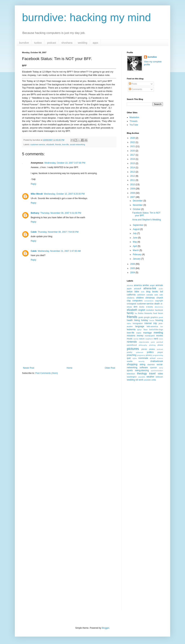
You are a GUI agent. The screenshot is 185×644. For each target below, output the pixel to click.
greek (161, 317)
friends (58, 144)
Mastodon (134, 117)
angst (152, 285)
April (135, 246)
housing (159, 320)
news (161, 339)
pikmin (144, 349)
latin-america (152, 326)
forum (160, 313)
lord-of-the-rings (156, 329)
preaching (132, 355)
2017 (133, 155)
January (137, 259)
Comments (135, 89)
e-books (149, 307)
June (135, 238)
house (152, 320)
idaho (129, 323)
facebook (159, 310)
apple (129, 289)
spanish (153, 368)
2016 (133, 159)
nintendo (132, 342)
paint (153, 342)
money (140, 336)
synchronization (157, 371)
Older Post (110, 368)
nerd (156, 339)
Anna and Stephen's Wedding (147, 220)
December (138, 201)
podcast (52, 43)
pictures (133, 349)
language (140, 326)
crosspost (131, 304)
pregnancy (141, 355)
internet (148, 323)
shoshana (67, 43)
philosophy (143, 345)
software (144, 368)
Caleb (34, 232)
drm (136, 307)
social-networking (77, 144)
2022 (133, 142)
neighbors (149, 339)
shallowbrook (157, 361)
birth (143, 292)
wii (137, 380)
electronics (159, 307)
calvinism (141, 295)
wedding (83, 43)
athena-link (150, 288)
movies (160, 336)
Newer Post (29, 368)
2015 (133, 163)
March (136, 250)
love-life (65, 144)
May (135, 242)
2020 (133, 151)
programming (158, 355)
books (155, 292)
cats (161, 295)
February (137, 254)
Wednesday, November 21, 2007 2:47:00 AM (59, 251)
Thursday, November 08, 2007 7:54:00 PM (58, 232)
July (135, 233)
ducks (142, 307)
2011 (133, 180)
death (157, 304)
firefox (141, 313)
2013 (133, 172)
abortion (130, 285)
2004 (133, 272)
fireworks (148, 313)
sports (130, 370)
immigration (138, 323)
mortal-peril (150, 336)
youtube (147, 380)
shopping (132, 364)
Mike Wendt (37, 194)
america (138, 285)
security (142, 361)
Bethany (35, 213)
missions (131, 336)
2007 (133, 197)
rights (135, 358)
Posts (133, 84)
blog (148, 292)
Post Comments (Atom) (47, 373)
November (138, 205)
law (162, 327)
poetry (130, 352)
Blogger (105, 628)
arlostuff (137, 289)
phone (160, 345)
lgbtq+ (139, 330)
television (131, 374)
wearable (142, 377)
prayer (160, 352)
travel (152, 373)
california (131, 295)
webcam (159, 377)
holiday (145, 320)
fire (136, 313)
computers (137, 301)
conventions (149, 301)
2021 (133, 146)
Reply (34, 184)
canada (150, 295)
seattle (130, 361)
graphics (154, 317)
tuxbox (38, 43)
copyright (159, 301)
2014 (133, 168)
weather (150, 377)
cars (156, 295)
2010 (133, 184)
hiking (137, 320)
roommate (143, 358)
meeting (158, 333)
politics (150, 352)
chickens (131, 298)
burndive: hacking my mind (87, 17)
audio (161, 289)
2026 (133, 138)
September (138, 225)
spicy (161, 368)
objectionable (144, 342)
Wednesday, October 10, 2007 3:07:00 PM (65, 163)
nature (142, 339)
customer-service (38, 144)
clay (129, 301)
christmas (150, 298)
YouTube (134, 125)
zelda (154, 380)
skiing (142, 364)
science (160, 358)
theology (142, 373)
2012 (133, 176)
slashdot (151, 364)
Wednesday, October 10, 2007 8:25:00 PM (64, 194)
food (155, 313)
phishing (152, 345)
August (136, 229)
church (160, 298)
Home (70, 368)
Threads (134, 121)
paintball (160, 342)
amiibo (146, 285)
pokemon (140, 352)
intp (155, 323)
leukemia (131, 329)
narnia (136, 339)
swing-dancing (142, 370)
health (130, 320)
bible (137, 292)
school (153, 358)
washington (132, 377)
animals (159, 285)
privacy (149, 355)
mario (139, 333)
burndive (24, 43)
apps (95, 43)
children (140, 298)
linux (146, 329)
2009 (133, 189)
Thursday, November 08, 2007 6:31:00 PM (61, 213)
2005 (133, 268)
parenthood (132, 345)
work (141, 380)
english (142, 310)
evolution (150, 310)
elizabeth (50, 144)
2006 (133, 264)
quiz (129, 358)
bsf (162, 292)
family (130, 313)
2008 (133, 193)
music (130, 339)
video (160, 374)
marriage (147, 333)
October (137, 209)
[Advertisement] (69, 340)
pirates (152, 349)
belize (130, 292)
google (147, 317)
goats (141, 317)
